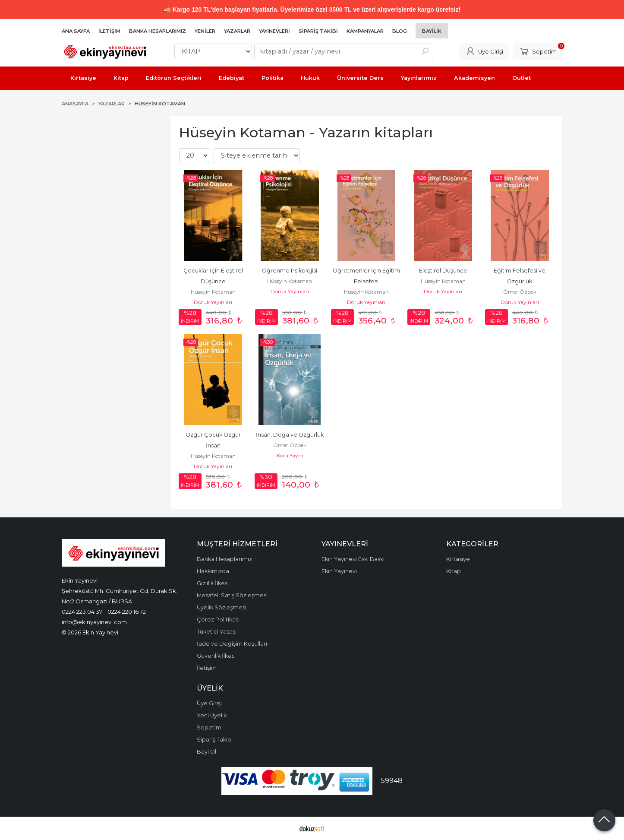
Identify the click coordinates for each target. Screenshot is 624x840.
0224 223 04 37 (82, 612)
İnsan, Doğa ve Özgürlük (290, 435)
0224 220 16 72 (127, 612)
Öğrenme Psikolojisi (290, 271)
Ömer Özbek (520, 292)
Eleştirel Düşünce (443, 271)
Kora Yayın (290, 455)
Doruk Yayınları (213, 302)
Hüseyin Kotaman (213, 292)
